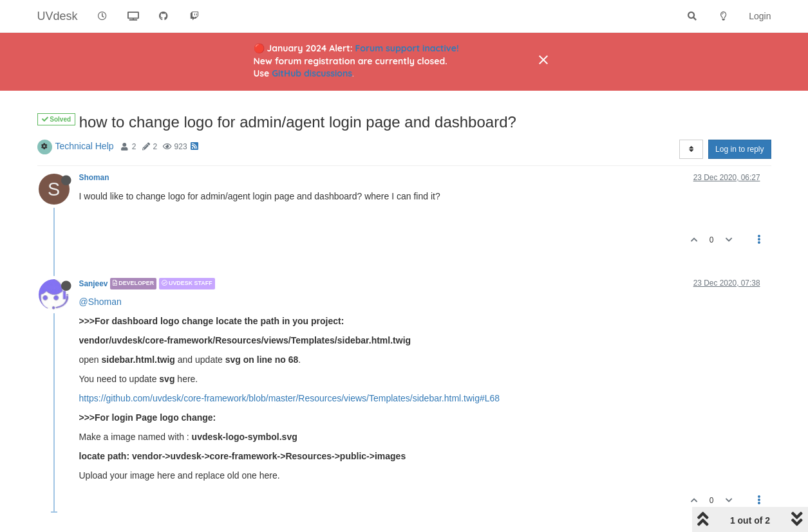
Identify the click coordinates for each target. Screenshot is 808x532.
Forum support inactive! (407, 48)
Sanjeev (94, 284)
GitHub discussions (312, 73)
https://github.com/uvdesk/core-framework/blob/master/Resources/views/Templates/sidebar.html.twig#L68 (290, 398)
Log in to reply (739, 149)
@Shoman (100, 302)
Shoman (94, 178)
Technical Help (85, 146)
